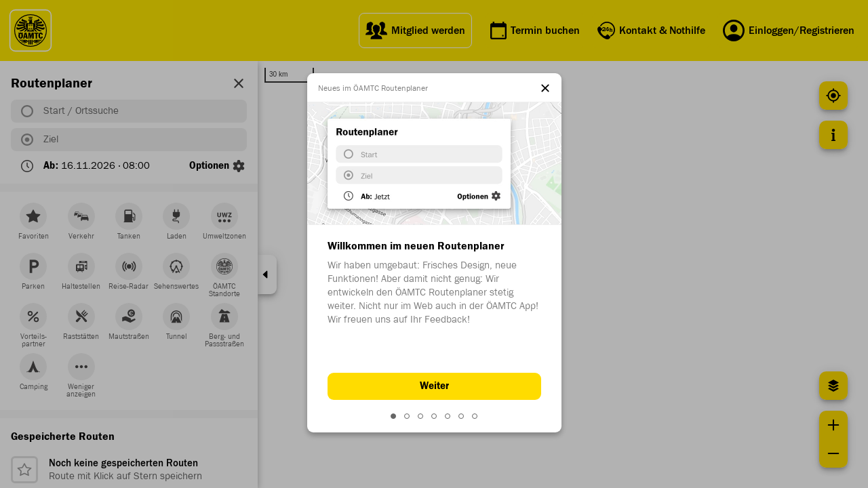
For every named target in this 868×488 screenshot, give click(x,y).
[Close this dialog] (545, 89)
